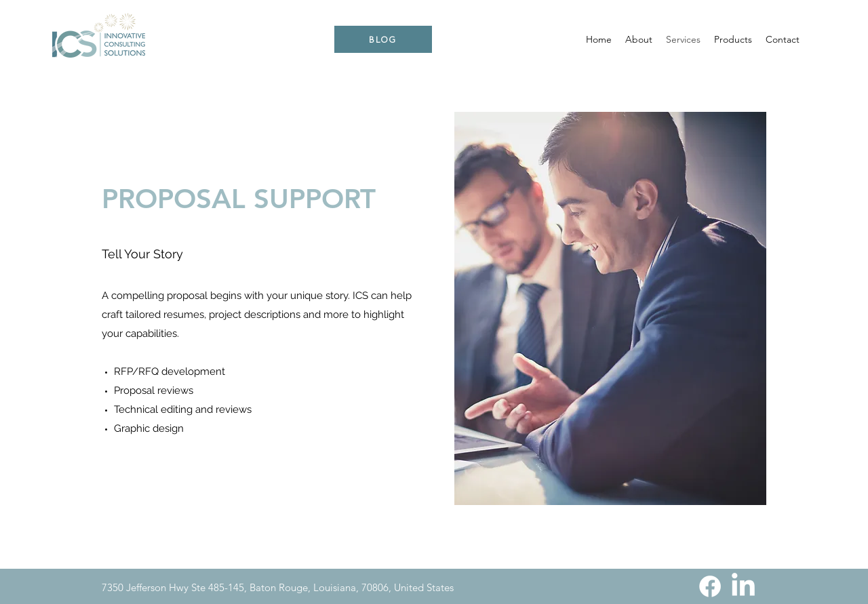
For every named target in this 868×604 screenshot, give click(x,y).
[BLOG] (383, 39)
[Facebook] (710, 586)
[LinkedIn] (743, 586)
